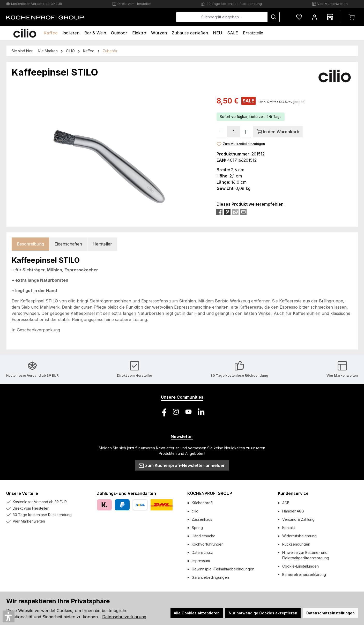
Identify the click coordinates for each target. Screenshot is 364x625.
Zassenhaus (202, 519)
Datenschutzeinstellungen (330, 613)
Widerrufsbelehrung (299, 536)
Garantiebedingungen (210, 577)
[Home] (25, 33)
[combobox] (222, 17)
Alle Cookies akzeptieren (197, 613)
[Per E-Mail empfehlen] (243, 212)
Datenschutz (202, 552)
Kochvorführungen (208, 544)
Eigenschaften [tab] (68, 244)
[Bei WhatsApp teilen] (235, 212)
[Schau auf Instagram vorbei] (176, 412)
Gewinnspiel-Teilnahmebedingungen (223, 569)
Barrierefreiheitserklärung (304, 574)
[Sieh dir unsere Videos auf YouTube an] (188, 412)
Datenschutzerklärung (124, 617)
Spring (197, 528)
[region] (109, 151)
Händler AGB (293, 511)
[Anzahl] (234, 132)
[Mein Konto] (315, 17)
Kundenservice (293, 493)
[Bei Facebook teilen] (219, 212)
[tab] (30, 244)
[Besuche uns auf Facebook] (163, 412)
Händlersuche (204, 536)
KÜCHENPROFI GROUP (210, 493)
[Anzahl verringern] (222, 132)
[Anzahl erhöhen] (246, 132)
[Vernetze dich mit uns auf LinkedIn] (201, 412)
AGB (286, 503)
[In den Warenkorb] (278, 132)
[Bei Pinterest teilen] (227, 212)
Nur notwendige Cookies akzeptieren (263, 613)
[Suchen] (273, 17)
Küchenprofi (202, 503)
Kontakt (289, 528)
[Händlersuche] (330, 17)
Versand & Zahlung (298, 519)
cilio (195, 511)
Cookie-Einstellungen (300, 566)
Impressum (201, 561)
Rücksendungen (296, 544)
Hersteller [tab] (102, 244)
